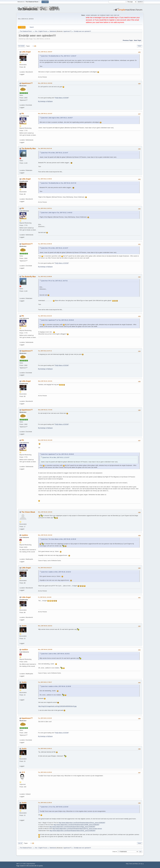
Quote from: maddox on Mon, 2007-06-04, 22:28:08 (56, 686)
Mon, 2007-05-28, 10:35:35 (45, 512)
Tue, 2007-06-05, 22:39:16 (45, 803)
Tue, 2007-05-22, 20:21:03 (45, 316)
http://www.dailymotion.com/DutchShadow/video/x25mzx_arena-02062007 (82, 823)
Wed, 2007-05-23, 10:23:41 (45, 381)
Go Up (20, 843)
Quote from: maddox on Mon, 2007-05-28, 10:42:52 (56, 572)
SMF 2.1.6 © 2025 (21, 864)
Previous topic (128, 40)
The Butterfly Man (29, 149)
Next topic (138, 40)
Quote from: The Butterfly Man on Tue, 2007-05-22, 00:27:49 (59, 183)
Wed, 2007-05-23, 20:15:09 (45, 440)
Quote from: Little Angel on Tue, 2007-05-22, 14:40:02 (57, 213)
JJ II (23, 772)
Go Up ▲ (141, 864)
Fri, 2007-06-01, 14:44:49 (45, 597)
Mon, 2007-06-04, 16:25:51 (45, 626)
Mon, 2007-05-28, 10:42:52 (45, 535)
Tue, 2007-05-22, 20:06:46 (45, 244)
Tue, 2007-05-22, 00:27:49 (45, 148)
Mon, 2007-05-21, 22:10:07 (45, 114)
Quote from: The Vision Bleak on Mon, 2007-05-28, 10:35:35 (59, 539)
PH (23, 114)
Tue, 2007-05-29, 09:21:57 (45, 568)
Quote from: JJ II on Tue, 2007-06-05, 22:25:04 (55, 807)
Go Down (21, 46)
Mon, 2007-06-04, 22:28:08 (45, 649)
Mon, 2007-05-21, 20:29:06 (45, 83)
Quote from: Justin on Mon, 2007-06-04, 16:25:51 (55, 654)
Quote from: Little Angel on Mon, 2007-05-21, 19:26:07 (57, 118)
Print (140, 46)
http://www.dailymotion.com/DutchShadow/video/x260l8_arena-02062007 (76, 825)
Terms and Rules (134, 864)
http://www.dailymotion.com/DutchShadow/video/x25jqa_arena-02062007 (72, 827)
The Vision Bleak (28, 512)
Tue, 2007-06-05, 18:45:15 (45, 749)
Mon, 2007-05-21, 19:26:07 (45, 52)
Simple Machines (31, 864)
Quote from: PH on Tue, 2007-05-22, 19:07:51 (54, 281)
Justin (24, 626)
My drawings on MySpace (45, 101)
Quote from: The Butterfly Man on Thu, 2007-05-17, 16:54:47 (59, 56)
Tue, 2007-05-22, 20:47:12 (45, 351)
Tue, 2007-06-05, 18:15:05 (45, 718)
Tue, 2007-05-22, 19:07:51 (45, 208)
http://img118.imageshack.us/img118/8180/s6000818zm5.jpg (57, 706)
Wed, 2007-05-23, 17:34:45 (45, 410)
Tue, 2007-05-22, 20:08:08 (45, 277)
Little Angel (26, 52)
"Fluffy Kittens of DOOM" (62, 98)
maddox (25, 535)
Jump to (115, 852)
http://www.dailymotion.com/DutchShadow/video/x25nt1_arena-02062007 (73, 831)
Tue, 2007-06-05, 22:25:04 (45, 772)
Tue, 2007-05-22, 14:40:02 (45, 179)
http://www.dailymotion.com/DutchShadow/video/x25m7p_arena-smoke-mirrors (77, 829)
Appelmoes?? (67, 31)
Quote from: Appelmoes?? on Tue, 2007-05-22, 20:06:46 (57, 320)
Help (127, 864)
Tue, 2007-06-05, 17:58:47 (45, 682)
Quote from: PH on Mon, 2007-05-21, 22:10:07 (55, 153)
